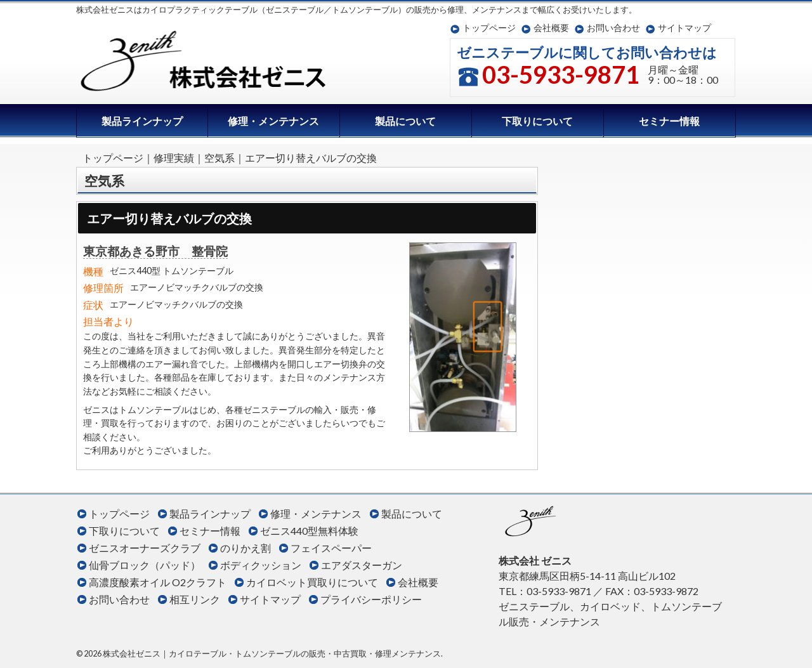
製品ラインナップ (142, 121)
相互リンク (195, 599)
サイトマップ (684, 28)
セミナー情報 (669, 121)
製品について (405, 121)
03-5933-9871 (561, 74)
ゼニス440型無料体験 (309, 531)
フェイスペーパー (331, 548)
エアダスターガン (362, 565)
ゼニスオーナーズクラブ (145, 548)
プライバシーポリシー (371, 599)
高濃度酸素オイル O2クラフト (158, 582)
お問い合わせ (613, 28)
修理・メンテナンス (273, 121)
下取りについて (537, 121)
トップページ (489, 28)
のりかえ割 (246, 548)
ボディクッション (261, 565)
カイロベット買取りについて (312, 582)
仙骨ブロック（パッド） (145, 565)
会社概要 (551, 28)
